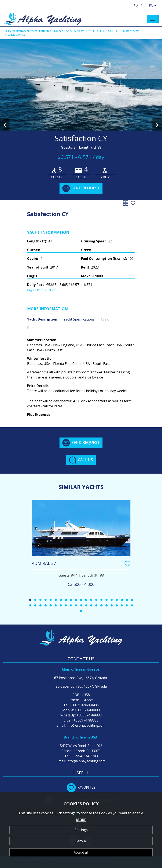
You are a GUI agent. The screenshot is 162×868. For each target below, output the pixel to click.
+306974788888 (87, 710)
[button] (143, 5)
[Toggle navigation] (153, 19)
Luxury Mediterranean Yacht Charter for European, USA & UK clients (44, 31)
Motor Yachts (131, 31)
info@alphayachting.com (86, 725)
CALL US (81, 460)
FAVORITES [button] (81, 787)
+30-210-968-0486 (84, 705)
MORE (81, 820)
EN (151, 6)
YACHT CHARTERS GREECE (104, 31)
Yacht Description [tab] (42, 319)
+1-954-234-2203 (84, 756)
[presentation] (5, 124)
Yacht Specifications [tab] (79, 319)
